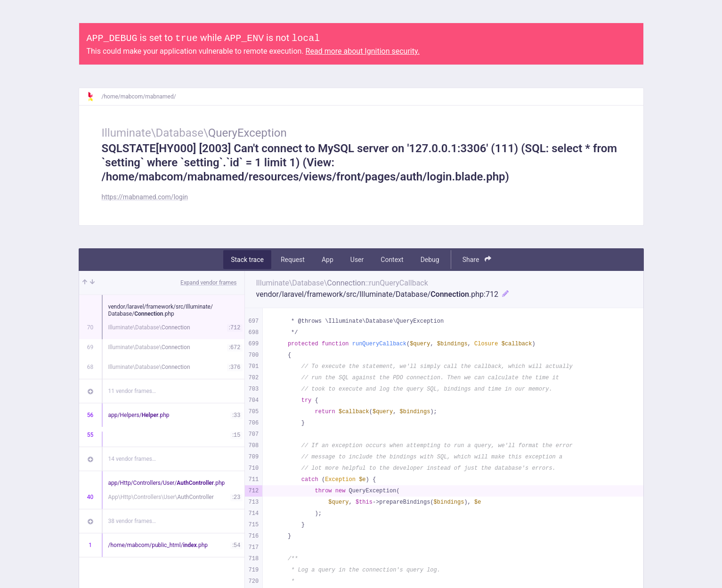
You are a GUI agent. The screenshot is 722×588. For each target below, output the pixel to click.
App (328, 260)
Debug (430, 260)
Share (477, 259)
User (357, 260)
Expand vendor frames (208, 283)
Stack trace (247, 260)
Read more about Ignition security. (363, 51)
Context (392, 260)
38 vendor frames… (132, 521)
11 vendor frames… (132, 391)
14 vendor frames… (132, 459)
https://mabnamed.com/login (145, 197)
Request (293, 260)
